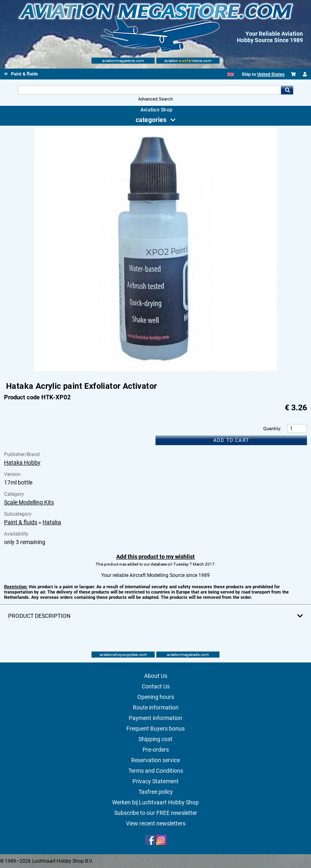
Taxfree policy (156, 792)
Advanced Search (155, 99)
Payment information (155, 718)
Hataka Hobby (22, 463)
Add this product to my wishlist (155, 557)
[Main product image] (155, 369)
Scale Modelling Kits (29, 502)
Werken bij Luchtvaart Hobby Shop (155, 802)
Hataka (52, 522)
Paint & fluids (21, 522)
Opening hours (156, 697)
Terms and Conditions (156, 771)
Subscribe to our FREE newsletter (156, 813)
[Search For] (149, 90)
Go (287, 90)
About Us (156, 676)
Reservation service (155, 760)
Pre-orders (156, 750)
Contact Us (156, 686)
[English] (231, 74)
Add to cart (231, 440)
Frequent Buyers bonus (155, 729)
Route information (156, 707)
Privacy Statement (155, 781)
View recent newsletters (156, 823)
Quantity (272, 429)
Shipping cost (155, 739)
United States (271, 74)
